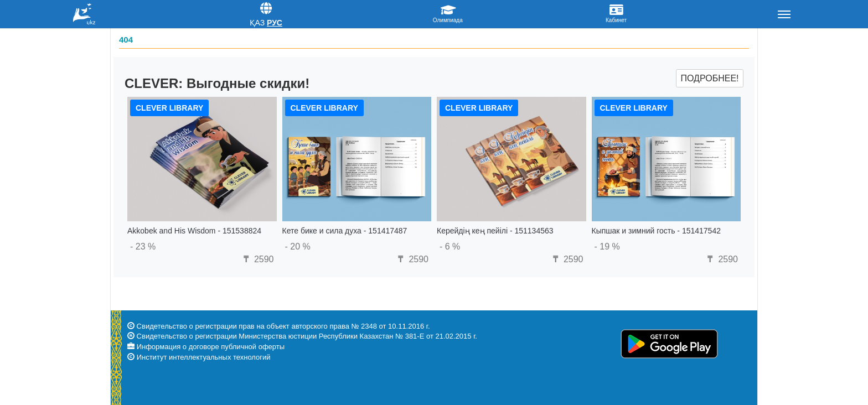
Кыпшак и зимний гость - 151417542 (656, 231)
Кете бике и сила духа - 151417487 (345, 231)
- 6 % (450, 246)
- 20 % (298, 246)
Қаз (257, 23)
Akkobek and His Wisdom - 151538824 (194, 231)
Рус (275, 23)
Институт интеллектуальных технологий (204, 357)
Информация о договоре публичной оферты (211, 347)
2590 (257, 259)
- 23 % (143, 246)
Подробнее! (709, 78)
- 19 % (607, 246)
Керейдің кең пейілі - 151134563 (495, 231)
